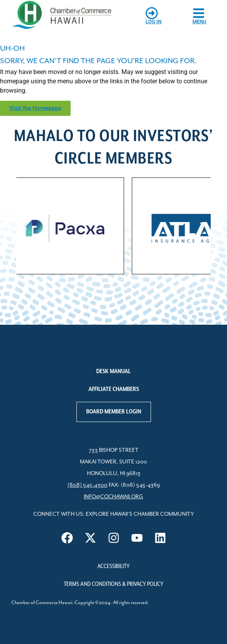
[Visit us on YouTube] (137, 538)
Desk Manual (113, 371)
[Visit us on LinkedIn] (160, 538)
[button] (25, 226)
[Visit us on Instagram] (114, 538)
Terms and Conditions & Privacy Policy (113, 584)
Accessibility (113, 566)
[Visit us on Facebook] (67, 538)
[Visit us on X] (90, 538)
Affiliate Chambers (114, 389)
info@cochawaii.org (113, 497)
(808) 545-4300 (88, 485)
